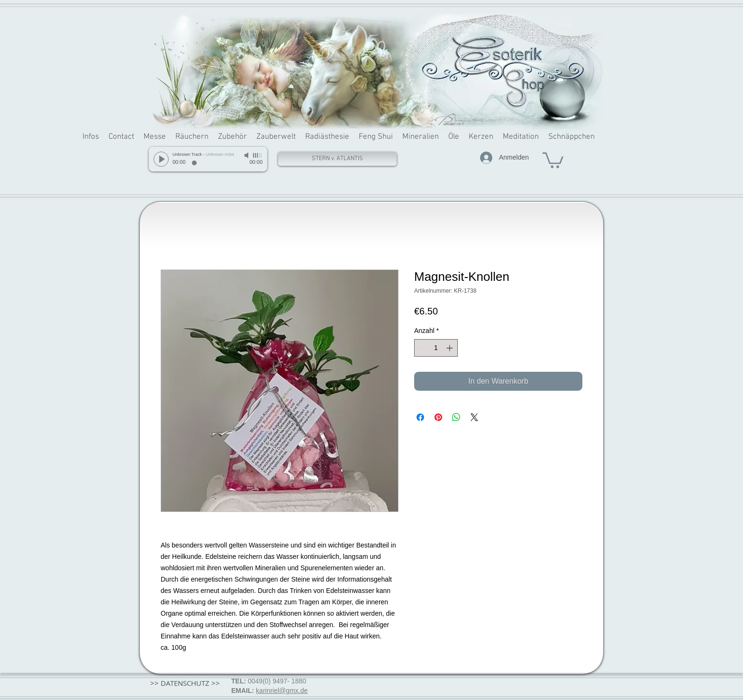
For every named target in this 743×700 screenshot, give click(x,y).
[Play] (161, 159)
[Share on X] (474, 417)
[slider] (258, 155)
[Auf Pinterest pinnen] (438, 417)
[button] (553, 159)
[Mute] (247, 155)
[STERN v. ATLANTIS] (337, 159)
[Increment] (450, 348)
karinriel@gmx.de (282, 691)
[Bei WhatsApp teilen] (456, 417)
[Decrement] (421, 348)
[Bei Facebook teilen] (420, 417)
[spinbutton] (436, 348)
